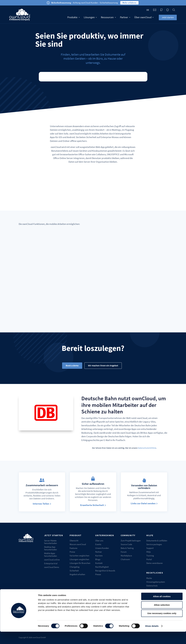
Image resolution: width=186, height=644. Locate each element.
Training (150, 556)
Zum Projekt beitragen (131, 541)
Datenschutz (152, 586)
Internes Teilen (41, 504)
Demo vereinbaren (155, 563)
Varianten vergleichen (79, 556)
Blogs (98, 559)
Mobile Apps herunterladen (51, 555)
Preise (72, 552)
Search (174, 10)
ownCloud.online (52, 560)
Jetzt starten (168, 17)
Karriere (99, 556)
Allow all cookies (162, 609)
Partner (125, 17)
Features (73, 548)
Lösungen (90, 17)
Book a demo (72, 365)
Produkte (74, 17)
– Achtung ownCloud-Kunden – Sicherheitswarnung (85, 3)
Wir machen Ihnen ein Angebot (103, 365)
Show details (152, 638)
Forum (124, 552)
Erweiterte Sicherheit (92, 505)
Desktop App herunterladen (51, 548)
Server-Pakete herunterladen (51, 542)
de (148, 10)
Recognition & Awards (105, 571)
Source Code (126, 544)
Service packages (154, 544)
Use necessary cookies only (162, 626)
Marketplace (126, 556)
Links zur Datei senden (143, 503)
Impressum (151, 589)
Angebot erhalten (77, 574)
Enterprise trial (51, 563)
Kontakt (99, 563)
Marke (149, 578)
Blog (168, 10)
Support (150, 548)
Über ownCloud (144, 17)
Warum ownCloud (78, 544)
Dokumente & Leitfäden (157, 541)
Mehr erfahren (129, 3)
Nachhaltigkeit (102, 567)
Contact (155, 10)
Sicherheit (74, 571)
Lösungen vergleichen (79, 559)
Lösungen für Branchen (80, 563)
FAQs (149, 552)
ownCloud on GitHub (161, 10)
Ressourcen (108, 17)
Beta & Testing (127, 548)
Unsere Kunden (102, 548)
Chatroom (125, 559)
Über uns (99, 541)
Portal (149, 559)
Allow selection (162, 617)
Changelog (75, 567)
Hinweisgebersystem (156, 582)
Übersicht (74, 541)
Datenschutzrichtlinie (147, 448)
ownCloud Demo (52, 567)
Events (98, 544)
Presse (98, 574)
